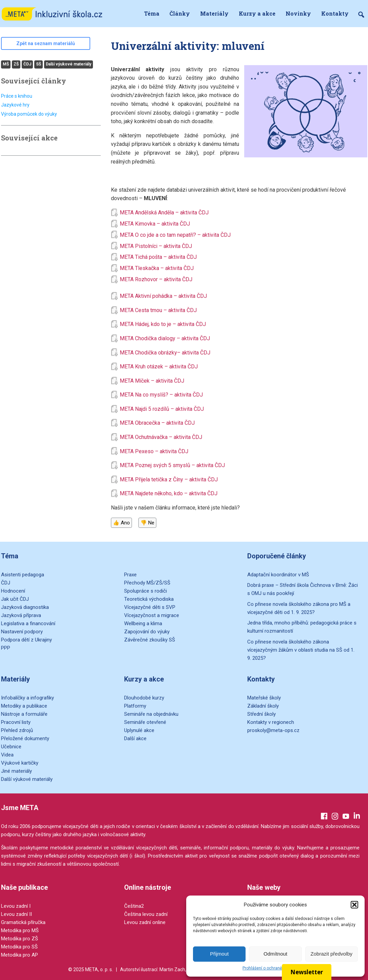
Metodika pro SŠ (19, 947)
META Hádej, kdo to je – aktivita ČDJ (163, 324)
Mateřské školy (264, 698)
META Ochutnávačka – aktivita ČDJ (161, 437)
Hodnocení (13, 591)
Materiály (214, 13)
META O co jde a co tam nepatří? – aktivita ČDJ (175, 235)
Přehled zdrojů (17, 730)
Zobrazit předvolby (332, 954)
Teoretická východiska (149, 599)
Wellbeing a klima (143, 623)
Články (180, 13)
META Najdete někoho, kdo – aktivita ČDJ (169, 493)
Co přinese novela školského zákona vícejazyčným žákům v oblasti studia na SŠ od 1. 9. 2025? (301, 650)
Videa (7, 755)
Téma (152, 13)
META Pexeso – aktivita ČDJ (154, 451)
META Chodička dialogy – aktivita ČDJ (165, 338)
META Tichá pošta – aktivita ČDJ (159, 257)
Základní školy (263, 706)
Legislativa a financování (28, 623)
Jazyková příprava (21, 615)
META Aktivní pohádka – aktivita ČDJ (163, 296)
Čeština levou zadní (146, 914)
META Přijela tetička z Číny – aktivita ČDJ (169, 479)
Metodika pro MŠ (20, 930)
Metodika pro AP (20, 955)
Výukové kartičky (20, 763)
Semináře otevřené (145, 722)
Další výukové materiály (69, 64)
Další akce (135, 738)
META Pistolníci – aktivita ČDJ (157, 246)
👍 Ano (121, 523)
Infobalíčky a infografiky (27, 698)
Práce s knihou (17, 96)
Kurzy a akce (257, 13)
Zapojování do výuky (147, 632)
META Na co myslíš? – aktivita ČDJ (161, 395)
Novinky (298, 13)
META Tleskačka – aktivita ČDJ (157, 268)
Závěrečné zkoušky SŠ (150, 640)
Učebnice (11, 747)
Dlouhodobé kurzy (144, 698)
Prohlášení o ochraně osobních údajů (277, 968)
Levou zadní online (145, 922)
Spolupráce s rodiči (146, 591)
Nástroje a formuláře (24, 714)
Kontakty (335, 13)
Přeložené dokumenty (25, 738)
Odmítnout (275, 954)
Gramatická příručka (23, 922)
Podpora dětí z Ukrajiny (26, 640)
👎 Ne (147, 523)
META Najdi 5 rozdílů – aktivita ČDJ (162, 409)
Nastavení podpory (22, 632)
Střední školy (262, 714)
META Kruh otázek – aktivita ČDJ (159, 367)
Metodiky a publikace (24, 706)
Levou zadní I (16, 906)
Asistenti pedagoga (23, 575)
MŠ (6, 64)
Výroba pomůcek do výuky (29, 114)
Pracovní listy (16, 722)
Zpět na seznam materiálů (46, 43)
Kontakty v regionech (271, 722)
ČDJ (27, 64)
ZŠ (16, 64)
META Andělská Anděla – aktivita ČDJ (165, 213)
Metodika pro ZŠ (20, 939)
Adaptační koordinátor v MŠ (278, 575)
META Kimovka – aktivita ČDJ (156, 224)
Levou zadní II (16, 914)
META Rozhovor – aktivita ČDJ (157, 279)
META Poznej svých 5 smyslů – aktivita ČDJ (172, 465)
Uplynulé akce (139, 730)
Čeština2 (134, 906)
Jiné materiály (16, 771)
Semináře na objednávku (151, 714)
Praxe (130, 575)
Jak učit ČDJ (15, 599)
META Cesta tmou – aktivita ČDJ (158, 310)
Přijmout (219, 954)
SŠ (38, 64)
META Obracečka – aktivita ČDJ (157, 423)
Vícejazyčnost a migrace (152, 615)
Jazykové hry (15, 105)
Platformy (135, 706)
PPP (6, 648)
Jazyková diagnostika (25, 607)
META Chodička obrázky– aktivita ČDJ (165, 353)
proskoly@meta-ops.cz (273, 730)
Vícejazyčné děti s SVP (150, 607)
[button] (354, 905)
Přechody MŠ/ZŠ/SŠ (147, 583)
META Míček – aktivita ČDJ (152, 381)
